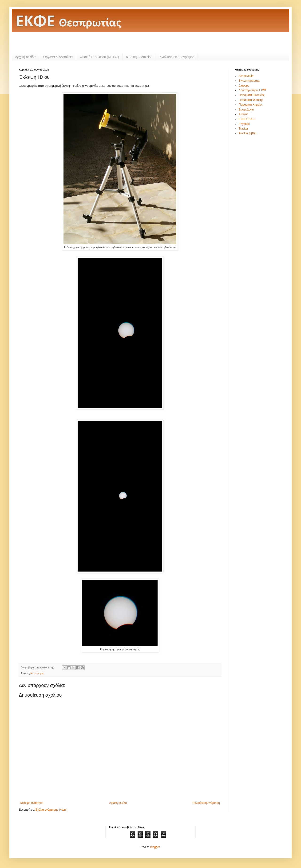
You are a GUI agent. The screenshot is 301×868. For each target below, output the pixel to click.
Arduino (244, 114)
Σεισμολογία (246, 110)
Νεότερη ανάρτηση (32, 803)
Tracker (243, 129)
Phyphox (244, 124)
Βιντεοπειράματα (249, 81)
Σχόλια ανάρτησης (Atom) (51, 810)
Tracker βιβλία (248, 133)
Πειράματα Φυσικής (251, 100)
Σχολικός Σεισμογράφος (177, 57)
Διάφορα (244, 86)
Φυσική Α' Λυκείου (139, 57)
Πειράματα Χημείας (251, 105)
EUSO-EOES (247, 119)
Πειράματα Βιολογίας (252, 95)
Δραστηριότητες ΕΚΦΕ (253, 90)
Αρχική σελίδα (25, 57)
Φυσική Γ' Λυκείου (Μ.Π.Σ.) (99, 57)
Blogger (155, 847)
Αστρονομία (37, 673)
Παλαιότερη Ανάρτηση (206, 803)
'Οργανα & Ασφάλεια (58, 57)
